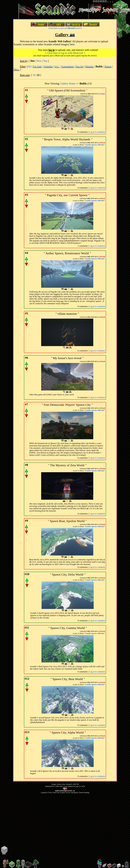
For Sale (37, 66)
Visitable (48, 66)
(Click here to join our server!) (65, 28)
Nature (108, 66)
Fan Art (80, 66)
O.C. (57, 66)
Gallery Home (68, 83)
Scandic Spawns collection (95, 145)
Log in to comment (97, 132)
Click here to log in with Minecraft (65, 53)
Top (45, 61)
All (29, 66)
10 (34, 75)
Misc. (17, 69)
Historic (89, 66)
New (39, 61)
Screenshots (68, 66)
